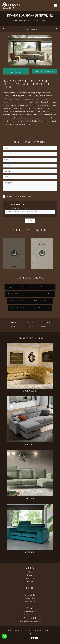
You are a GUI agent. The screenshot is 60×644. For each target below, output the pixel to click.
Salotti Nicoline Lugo (18, 301)
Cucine (30, 592)
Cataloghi (30, 575)
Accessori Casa (30, 598)
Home (15, 21)
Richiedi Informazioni (16, 71)
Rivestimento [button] (46, 322)
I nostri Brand (30, 578)
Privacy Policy (26, 196)
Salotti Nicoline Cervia (19, 308)
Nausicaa (44, 21)
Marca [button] (13, 322)
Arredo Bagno (30, 601)
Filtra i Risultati (30, 29)
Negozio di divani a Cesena (42, 287)
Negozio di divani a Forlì (43, 294)
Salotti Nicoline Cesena (41, 301)
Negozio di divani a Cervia (18, 294)
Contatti (30, 581)
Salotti (36, 21)
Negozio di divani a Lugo (17, 287)
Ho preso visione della (19, 196)
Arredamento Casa (25, 21)
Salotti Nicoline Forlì (41, 308)
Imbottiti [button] (30, 322)
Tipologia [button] (30, 327)
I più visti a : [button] (46, 327)
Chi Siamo (30, 572)
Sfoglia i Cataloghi (44, 71)
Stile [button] (13, 327)
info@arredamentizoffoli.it (32, 621)
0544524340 (31, 618)
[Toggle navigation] (56, 5)
